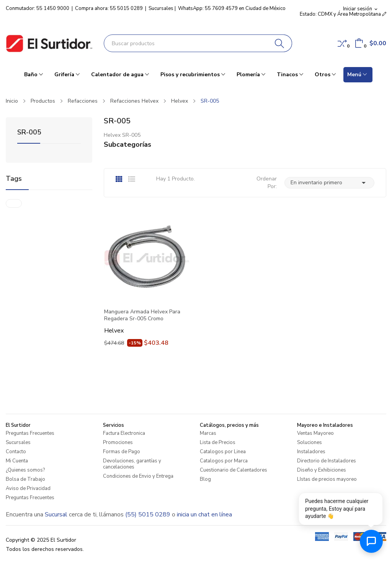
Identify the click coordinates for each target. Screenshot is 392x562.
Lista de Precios (218, 442)
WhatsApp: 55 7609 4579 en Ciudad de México (232, 8)
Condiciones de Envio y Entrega (138, 476)
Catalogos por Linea (223, 452)
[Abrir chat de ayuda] (371, 541)
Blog (205, 479)
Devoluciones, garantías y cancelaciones (132, 464)
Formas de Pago (122, 452)
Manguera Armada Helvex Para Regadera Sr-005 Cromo (142, 315)
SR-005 (29, 133)
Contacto (16, 452)
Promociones (118, 442)
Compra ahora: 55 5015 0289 (109, 8)
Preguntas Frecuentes (30, 433)
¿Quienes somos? (25, 470)
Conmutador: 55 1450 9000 (38, 8)
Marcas (208, 433)
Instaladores (311, 452)
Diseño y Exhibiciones (322, 470)
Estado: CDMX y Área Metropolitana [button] (343, 14)
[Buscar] (280, 43)
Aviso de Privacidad (28, 488)
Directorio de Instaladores (327, 461)
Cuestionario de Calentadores (234, 470)
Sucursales (161, 8)
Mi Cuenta (17, 461)
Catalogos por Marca (224, 461)
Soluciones (310, 442)
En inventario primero (329, 183)
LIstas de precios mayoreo (327, 479)
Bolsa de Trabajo (25, 479)
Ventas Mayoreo (315, 433)
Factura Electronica (124, 433)
